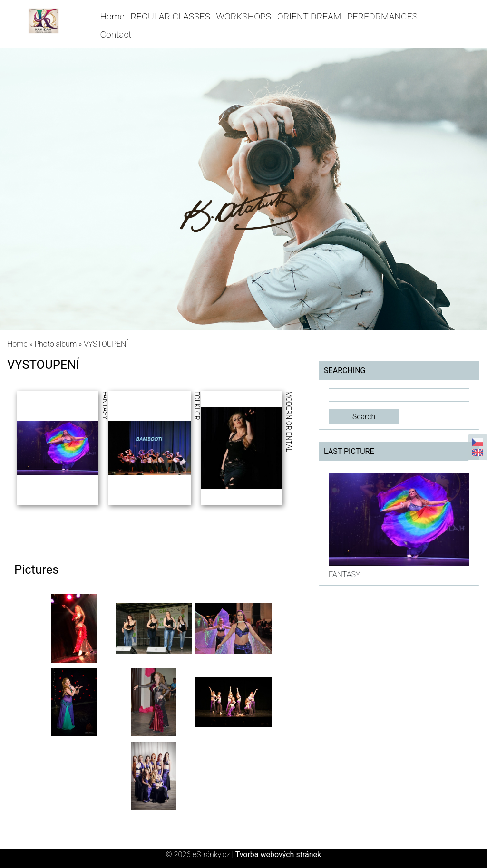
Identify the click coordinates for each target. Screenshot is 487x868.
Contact (116, 34)
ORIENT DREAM (309, 16)
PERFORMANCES (382, 16)
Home (112, 16)
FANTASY (344, 574)
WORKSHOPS (244, 16)
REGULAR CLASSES (170, 16)
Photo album (55, 344)
